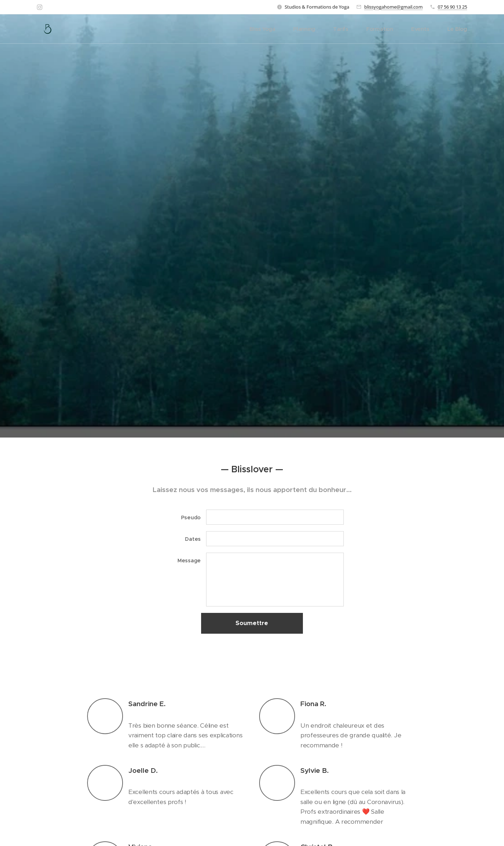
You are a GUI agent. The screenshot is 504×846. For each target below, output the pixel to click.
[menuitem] (278, 29)
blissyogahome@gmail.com (393, 7)
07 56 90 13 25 (452, 7)
